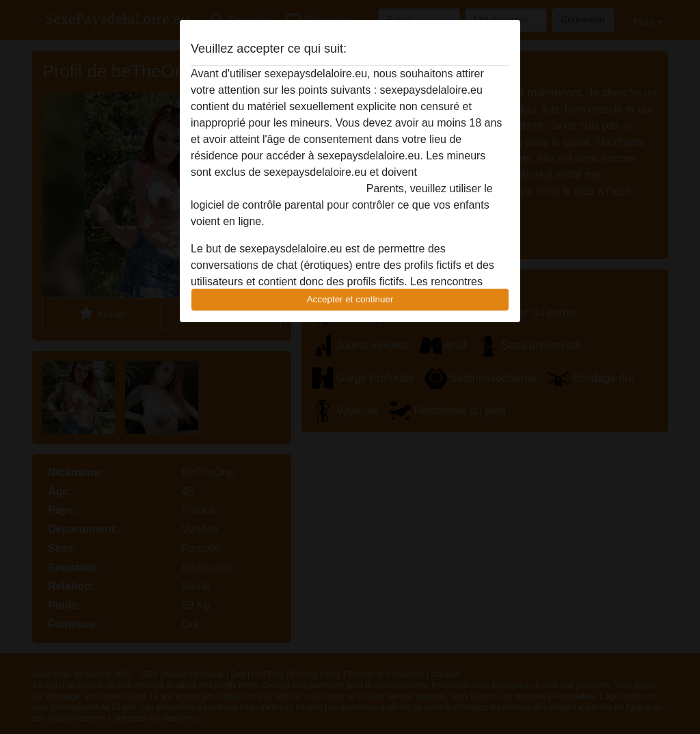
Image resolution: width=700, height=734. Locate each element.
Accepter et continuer (350, 299)
